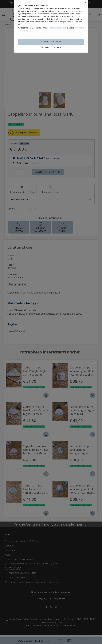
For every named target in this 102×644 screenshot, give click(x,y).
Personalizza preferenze (51, 47)
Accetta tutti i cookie (51, 42)
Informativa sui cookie (56, 28)
